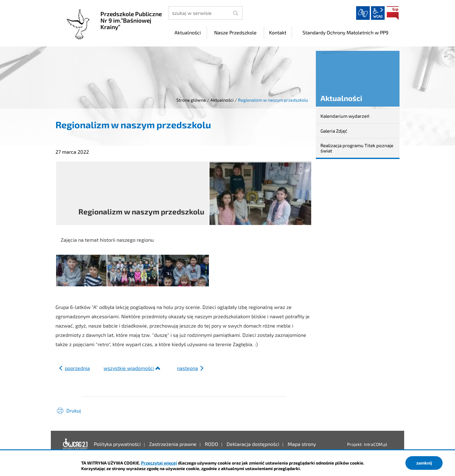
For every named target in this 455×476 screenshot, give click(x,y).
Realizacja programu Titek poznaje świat (357, 148)
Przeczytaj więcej (159, 463)
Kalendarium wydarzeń (345, 116)
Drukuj (74, 410)
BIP (393, 13)
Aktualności (222, 100)
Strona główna (191, 100)
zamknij (424, 463)
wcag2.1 (378, 13)
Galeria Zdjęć (334, 131)
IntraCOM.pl (375, 444)
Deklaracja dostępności (75, 444)
